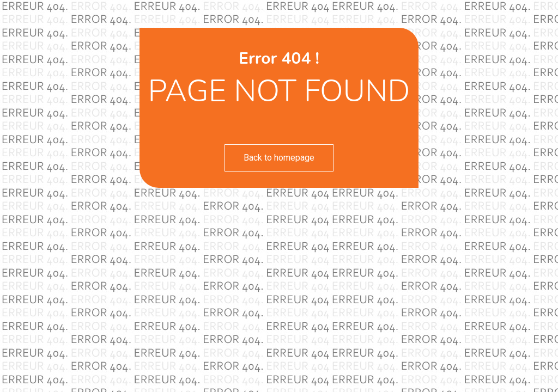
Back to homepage (279, 158)
